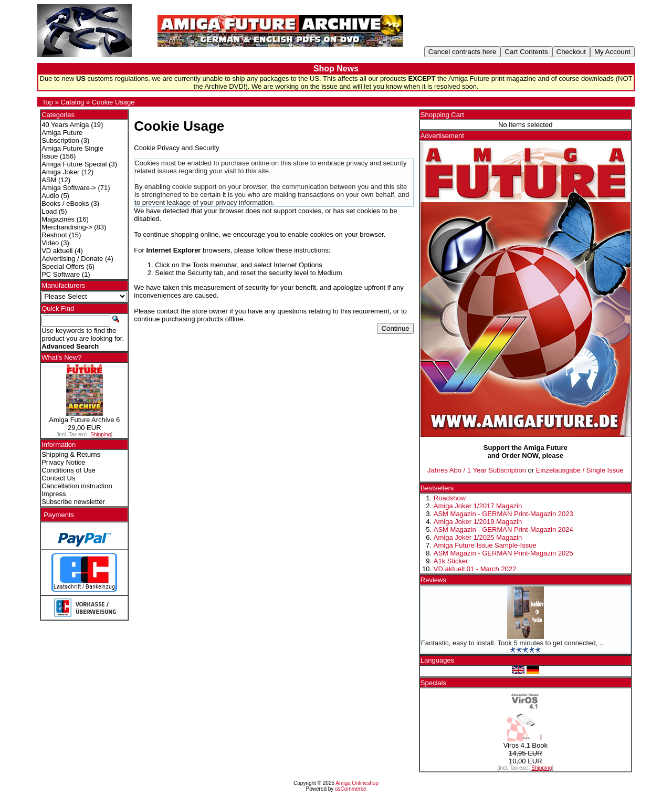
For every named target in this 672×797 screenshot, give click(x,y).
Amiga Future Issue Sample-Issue (485, 545)
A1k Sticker (451, 561)
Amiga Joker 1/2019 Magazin (478, 522)
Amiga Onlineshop (357, 783)
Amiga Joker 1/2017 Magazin (478, 506)
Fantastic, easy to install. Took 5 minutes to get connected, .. (512, 643)
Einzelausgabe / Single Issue (580, 470)
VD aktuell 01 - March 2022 (475, 569)
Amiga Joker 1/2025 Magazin (478, 537)
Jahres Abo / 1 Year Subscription (477, 470)
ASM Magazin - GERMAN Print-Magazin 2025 (503, 553)
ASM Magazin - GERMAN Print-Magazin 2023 (503, 514)
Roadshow (450, 498)
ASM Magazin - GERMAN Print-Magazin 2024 (503, 529)
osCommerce (350, 789)
